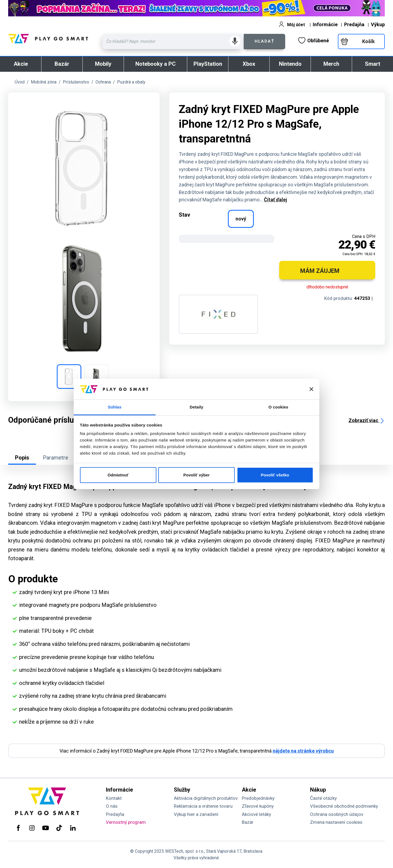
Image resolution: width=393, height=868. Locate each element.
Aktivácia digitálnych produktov (206, 798)
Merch (331, 64)
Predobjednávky (258, 798)
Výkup (378, 24)
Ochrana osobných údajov (337, 814)
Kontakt (114, 798)
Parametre (56, 458)
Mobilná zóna (44, 82)
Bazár (62, 64)
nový (241, 219)
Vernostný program (126, 822)
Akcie (21, 64)
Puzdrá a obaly (131, 82)
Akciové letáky (256, 814)
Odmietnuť (118, 475)
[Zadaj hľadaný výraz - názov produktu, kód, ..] (173, 41)
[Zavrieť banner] (311, 389)
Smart (373, 64)
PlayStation (208, 64)
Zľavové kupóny (258, 806)
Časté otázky (323, 798)
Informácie (325, 24)
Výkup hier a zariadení (196, 814)
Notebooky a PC (156, 64)
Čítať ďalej (276, 200)
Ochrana (103, 82)
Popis (22, 458)
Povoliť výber (196, 475)
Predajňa (354, 24)
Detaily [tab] (196, 407)
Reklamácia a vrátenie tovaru (203, 806)
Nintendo (290, 64)
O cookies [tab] (279, 407)
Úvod (20, 82)
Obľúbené (314, 40)
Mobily (103, 64)
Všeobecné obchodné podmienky (344, 806)
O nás (112, 806)
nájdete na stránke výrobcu (303, 751)
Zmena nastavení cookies (336, 822)
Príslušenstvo (76, 82)
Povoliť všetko (275, 475)
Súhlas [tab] (115, 407)
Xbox (249, 64)
